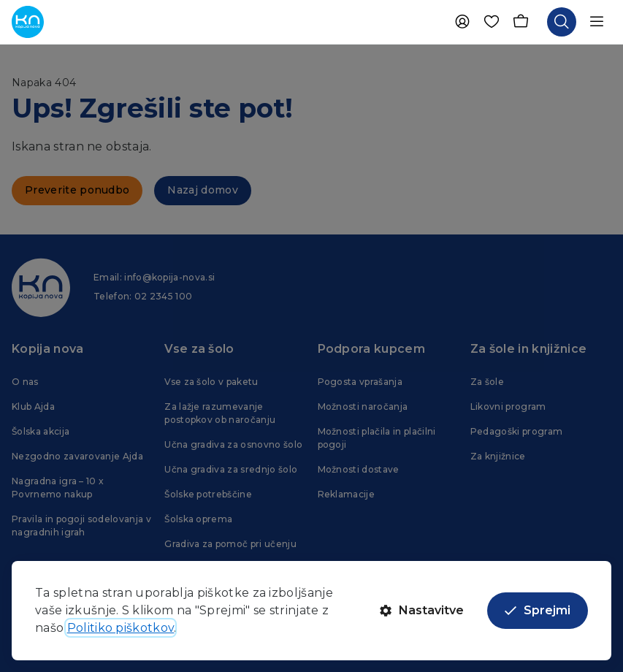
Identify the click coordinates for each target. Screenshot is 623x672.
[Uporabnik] (462, 22)
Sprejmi (538, 610)
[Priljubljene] (492, 22)
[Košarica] (521, 22)
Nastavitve (422, 610)
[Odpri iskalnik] (562, 22)
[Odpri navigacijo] (597, 22)
